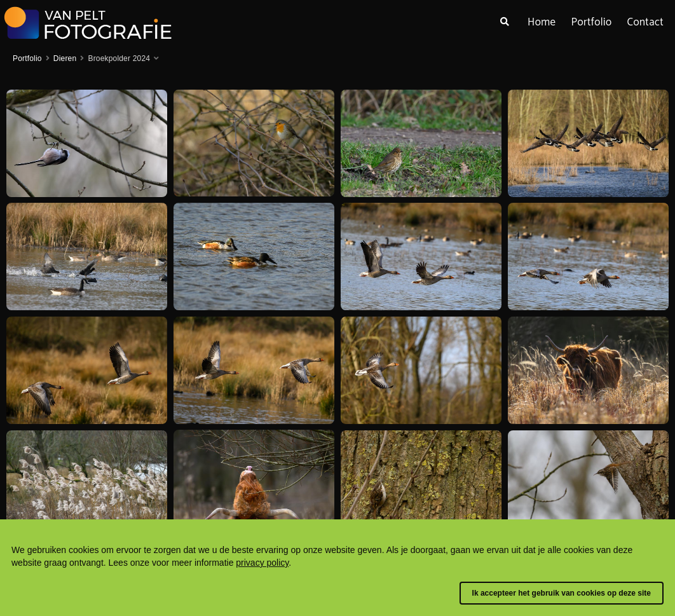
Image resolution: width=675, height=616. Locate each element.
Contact (646, 22)
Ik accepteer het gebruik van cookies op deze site (562, 593)
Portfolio (591, 22)
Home (542, 22)
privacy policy (262, 563)
